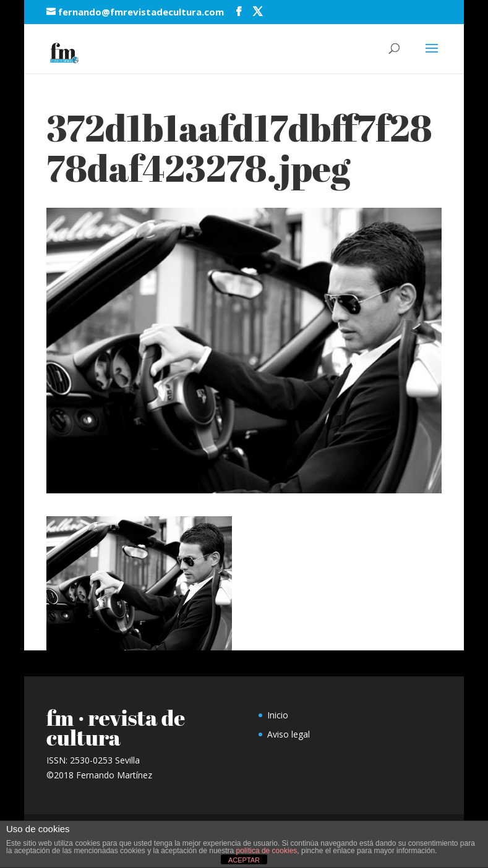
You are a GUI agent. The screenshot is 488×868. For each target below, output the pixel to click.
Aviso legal (289, 734)
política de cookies (267, 851)
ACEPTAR (244, 860)
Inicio (278, 715)
